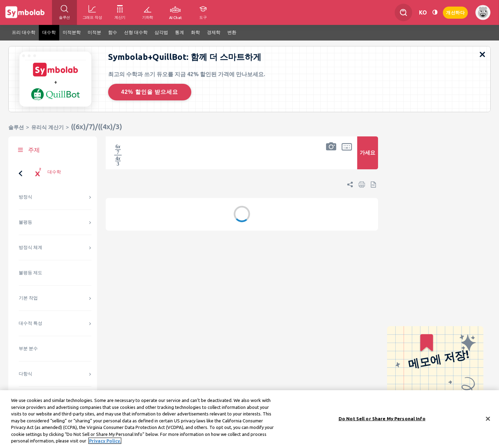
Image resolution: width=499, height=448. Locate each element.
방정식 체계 (30, 247)
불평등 (25, 222)
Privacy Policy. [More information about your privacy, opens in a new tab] (105, 441)
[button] (331, 157)
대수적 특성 (30, 323)
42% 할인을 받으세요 (150, 92)
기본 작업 (28, 298)
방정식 (25, 197)
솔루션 (16, 127)
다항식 (25, 374)
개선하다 (455, 12)
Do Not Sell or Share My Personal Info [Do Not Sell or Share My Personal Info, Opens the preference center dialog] (382, 418)
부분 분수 (28, 348)
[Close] (488, 419)
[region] (249, 419)
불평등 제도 (30, 273)
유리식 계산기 (47, 127)
